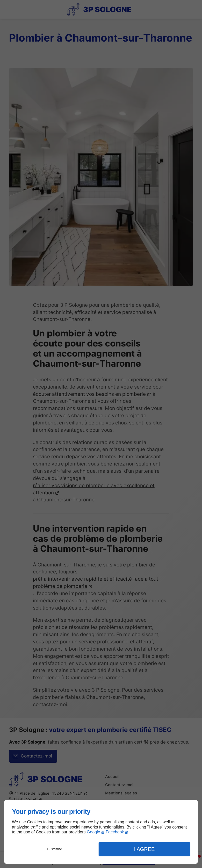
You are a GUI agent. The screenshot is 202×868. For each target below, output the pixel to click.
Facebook (115, 832)
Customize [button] (55, 849)
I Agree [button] (144, 849)
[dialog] (101, 832)
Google (93, 832)
